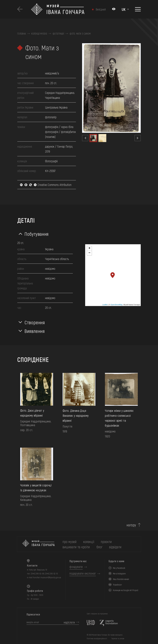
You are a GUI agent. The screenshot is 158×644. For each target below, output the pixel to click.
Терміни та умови (118, 638)
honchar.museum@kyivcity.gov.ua (47, 577)
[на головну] (38, 544)
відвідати (115, 547)
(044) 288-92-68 (38, 574)
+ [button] (89, 248)
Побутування (37, 234)
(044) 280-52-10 (51, 574)
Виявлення (35, 331)
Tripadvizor (117, 585)
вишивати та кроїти (76, 547)
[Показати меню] (138, 9)
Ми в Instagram (119, 574)
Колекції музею (39, 34)
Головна (22, 34)
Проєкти (106, 542)
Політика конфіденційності (97, 638)
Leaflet (105, 305)
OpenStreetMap (117, 305)
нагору (131, 525)
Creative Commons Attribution (46, 185)
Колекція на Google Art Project (126, 590)
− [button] (89, 253)
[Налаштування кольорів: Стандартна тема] (114, 9)
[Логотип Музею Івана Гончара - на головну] (58, 9)
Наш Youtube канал (121, 579)
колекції (89, 542)
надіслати (69, 622)
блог (99, 547)
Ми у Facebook (119, 568)
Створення (35, 322)
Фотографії (58, 34)
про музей (70, 542)
